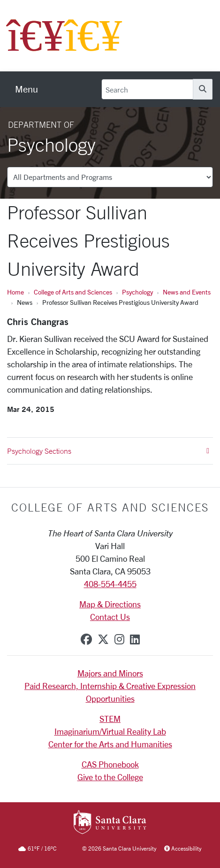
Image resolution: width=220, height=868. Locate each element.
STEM (110, 719)
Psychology (137, 292)
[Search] (147, 89)
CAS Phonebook (110, 764)
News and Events (187, 292)
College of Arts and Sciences (73, 292)
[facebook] (86, 639)
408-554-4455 (110, 584)
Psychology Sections (108, 451)
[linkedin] (135, 639)
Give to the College (110, 777)
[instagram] (119, 639)
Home (15, 292)
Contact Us (110, 617)
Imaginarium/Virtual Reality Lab (110, 731)
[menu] (27, 89)
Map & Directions (110, 604)
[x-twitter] (103, 639)
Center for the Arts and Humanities (110, 744)
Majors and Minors (110, 673)
